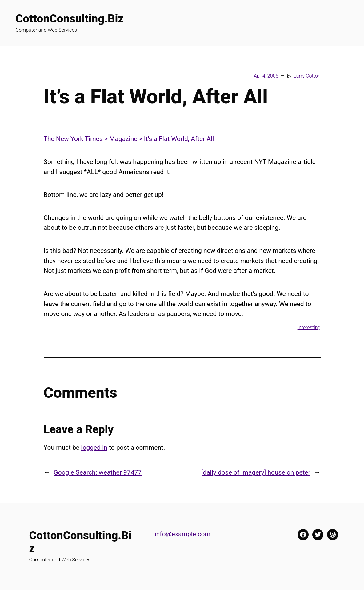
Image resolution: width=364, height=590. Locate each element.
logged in (94, 447)
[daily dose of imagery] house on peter (256, 472)
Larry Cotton (307, 76)
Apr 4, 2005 (266, 76)
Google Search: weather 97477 (98, 472)
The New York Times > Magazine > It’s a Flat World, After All (129, 139)
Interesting (309, 327)
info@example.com (183, 534)
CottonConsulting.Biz (70, 19)
